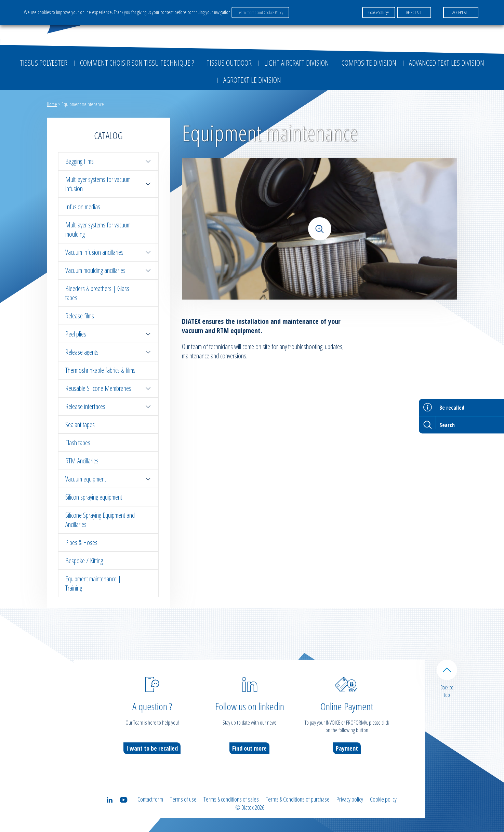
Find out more (249, 748)
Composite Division (369, 63)
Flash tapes (78, 443)
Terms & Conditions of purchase (298, 799)
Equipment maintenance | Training (93, 583)
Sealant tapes (80, 425)
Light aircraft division (297, 63)
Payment (347, 748)
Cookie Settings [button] (379, 12)
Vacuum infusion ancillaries (108, 252)
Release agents (108, 352)
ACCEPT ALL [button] (461, 12)
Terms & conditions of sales (231, 799)
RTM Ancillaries (82, 461)
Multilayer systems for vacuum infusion (108, 184)
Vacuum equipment (108, 479)
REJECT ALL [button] (414, 12)
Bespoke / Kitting (84, 561)
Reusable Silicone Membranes (108, 388)
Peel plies (108, 334)
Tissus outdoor (229, 63)
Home (52, 104)
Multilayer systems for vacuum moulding (98, 229)
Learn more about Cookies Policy (260, 12)
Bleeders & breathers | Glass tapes (97, 293)
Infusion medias (83, 207)
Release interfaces (108, 406)
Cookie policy (383, 799)
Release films (80, 316)
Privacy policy (350, 799)
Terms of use (183, 799)
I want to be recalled (152, 748)
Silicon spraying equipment (94, 497)
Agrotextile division (252, 80)
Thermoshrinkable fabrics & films (100, 370)
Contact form (150, 799)
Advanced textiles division (447, 63)
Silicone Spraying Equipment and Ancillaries (100, 520)
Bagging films (108, 161)
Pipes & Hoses (81, 543)
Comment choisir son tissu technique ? (137, 63)
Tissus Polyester (44, 63)
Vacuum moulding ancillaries (108, 270)
